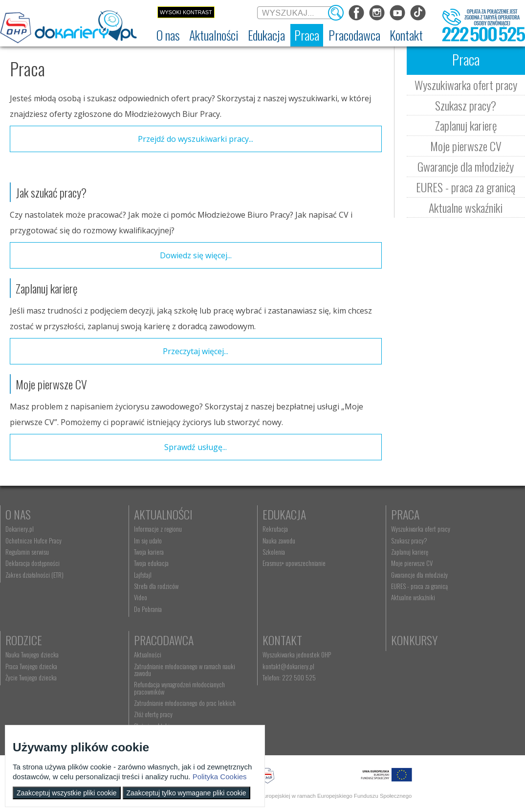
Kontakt (282, 640)
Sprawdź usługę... (196, 447)
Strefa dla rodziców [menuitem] (156, 586)
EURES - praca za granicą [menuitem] (419, 586)
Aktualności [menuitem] (148, 654)
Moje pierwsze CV (466, 146)
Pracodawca (164, 640)
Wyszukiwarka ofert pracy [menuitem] (421, 529)
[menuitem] (168, 35)
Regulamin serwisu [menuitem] (27, 552)
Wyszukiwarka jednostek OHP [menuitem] (297, 654)
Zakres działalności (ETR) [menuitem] (34, 575)
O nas (18, 514)
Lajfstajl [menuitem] (143, 575)
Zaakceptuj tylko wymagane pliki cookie (186, 793)
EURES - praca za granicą (466, 187)
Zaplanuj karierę (466, 125)
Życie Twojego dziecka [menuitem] (31, 677)
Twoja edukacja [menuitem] (151, 563)
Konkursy (414, 640)
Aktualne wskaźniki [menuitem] (413, 597)
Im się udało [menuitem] (148, 541)
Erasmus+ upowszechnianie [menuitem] (294, 563)
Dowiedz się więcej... (196, 255)
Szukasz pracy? (466, 105)
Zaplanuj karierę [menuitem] (410, 552)
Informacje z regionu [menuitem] (158, 529)
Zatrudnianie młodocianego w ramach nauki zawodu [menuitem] (185, 670)
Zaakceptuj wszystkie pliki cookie (67, 793)
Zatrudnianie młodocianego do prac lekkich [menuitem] (185, 703)
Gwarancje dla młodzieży (466, 166)
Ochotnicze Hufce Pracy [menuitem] (33, 541)
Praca (405, 514)
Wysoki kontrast (186, 12)
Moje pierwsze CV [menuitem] (412, 563)
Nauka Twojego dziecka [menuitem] (32, 654)
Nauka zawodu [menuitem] (279, 541)
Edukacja (284, 514)
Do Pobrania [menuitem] (148, 609)
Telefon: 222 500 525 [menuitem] (289, 677)
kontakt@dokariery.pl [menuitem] (288, 666)
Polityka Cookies (220, 777)
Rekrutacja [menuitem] (275, 529)
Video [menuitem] (141, 597)
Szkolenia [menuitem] (274, 552)
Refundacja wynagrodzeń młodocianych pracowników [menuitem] (179, 688)
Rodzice (24, 640)
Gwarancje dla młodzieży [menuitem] (419, 575)
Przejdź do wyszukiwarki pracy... (196, 139)
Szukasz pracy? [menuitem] (409, 541)
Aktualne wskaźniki (466, 207)
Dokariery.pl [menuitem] (20, 529)
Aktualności (163, 514)
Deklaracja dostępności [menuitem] (33, 563)
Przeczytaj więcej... (196, 351)
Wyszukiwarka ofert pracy (466, 85)
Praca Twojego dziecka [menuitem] (31, 666)
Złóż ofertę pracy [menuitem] (153, 714)
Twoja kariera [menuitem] (149, 552)
